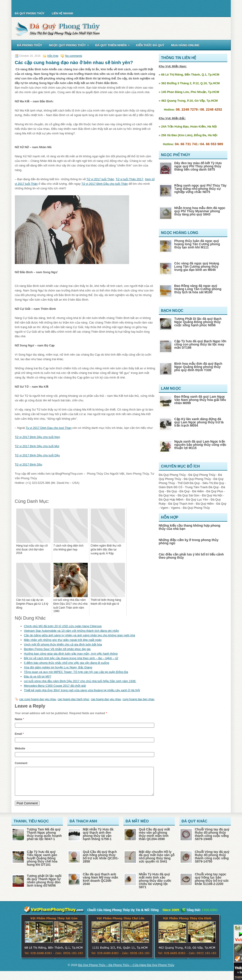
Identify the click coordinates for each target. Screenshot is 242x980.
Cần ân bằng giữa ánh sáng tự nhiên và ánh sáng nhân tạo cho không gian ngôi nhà (80, 635)
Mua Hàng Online (185, 45)
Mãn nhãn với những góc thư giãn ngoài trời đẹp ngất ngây (63, 640)
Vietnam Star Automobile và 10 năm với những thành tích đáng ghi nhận (72, 631)
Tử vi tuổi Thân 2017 (129, 179)
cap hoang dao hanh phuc (73, 699)
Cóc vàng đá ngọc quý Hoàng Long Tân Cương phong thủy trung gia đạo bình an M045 (197, 267)
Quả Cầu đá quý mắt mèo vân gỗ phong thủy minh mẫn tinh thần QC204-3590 (154, 840)
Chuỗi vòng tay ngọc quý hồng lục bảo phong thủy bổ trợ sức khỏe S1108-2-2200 (212, 885)
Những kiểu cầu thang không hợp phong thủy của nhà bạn (190, 527)
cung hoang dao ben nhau (138, 699)
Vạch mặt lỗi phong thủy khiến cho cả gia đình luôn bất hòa (63, 644)
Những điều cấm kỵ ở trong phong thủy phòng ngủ (189, 542)
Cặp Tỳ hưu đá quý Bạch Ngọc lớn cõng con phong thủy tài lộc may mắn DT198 (200, 344)
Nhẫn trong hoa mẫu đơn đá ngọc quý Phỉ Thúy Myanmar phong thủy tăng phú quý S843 (200, 211)
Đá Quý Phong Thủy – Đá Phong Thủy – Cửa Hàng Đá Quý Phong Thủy (126, 970)
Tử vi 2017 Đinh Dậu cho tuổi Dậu (37, 455)
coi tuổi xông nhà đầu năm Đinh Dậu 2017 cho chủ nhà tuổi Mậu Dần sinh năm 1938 (80, 681)
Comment (21, 763)
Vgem (164, 508)
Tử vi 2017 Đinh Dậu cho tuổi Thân (105, 184)
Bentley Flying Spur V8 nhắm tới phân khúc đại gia (57, 649)
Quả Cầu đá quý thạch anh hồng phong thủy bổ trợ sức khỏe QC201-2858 (101, 862)
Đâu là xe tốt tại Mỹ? (38, 676)
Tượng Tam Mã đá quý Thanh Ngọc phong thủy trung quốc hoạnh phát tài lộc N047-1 (44, 840)
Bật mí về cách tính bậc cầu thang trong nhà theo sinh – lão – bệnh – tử (71, 658)
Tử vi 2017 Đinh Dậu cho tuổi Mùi (37, 446)
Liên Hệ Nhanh (62, 14)
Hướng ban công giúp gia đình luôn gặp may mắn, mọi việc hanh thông (71, 654)
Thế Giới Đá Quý (188, 483)
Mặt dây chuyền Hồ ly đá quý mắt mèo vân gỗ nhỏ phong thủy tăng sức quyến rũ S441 (157, 862)
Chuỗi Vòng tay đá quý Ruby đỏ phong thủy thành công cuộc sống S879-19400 (212, 840)
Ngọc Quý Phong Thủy (70, 44)
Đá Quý (172, 491)
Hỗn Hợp (53, 56)
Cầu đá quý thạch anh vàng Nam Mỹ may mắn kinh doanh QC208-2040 (101, 885)
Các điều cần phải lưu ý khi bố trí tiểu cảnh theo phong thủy (191, 556)
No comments (74, 56)
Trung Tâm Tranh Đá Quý (202, 487)
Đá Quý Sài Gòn (189, 495)
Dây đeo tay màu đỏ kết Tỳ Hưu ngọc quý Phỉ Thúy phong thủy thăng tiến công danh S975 (198, 166)
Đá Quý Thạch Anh (181, 504)
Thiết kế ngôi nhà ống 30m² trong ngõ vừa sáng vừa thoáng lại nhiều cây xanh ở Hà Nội (82, 690)
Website (20, 749)
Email (19, 734)
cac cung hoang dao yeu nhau (38, 699)
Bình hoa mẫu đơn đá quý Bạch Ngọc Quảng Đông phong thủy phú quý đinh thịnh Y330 (198, 367)
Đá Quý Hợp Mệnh (171, 500)
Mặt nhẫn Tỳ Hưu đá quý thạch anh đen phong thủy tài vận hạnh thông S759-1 (98, 840)
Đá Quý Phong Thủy (30, 14)
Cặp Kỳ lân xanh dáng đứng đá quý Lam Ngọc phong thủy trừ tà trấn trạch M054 (199, 422)
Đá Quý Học (167, 495)
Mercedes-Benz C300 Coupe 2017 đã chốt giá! (55, 686)
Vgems (176, 508)
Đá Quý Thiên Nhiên (114, 44)
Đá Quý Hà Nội (212, 495)
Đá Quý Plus (215, 491)
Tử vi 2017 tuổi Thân (100, 179)
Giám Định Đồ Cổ (171, 487)
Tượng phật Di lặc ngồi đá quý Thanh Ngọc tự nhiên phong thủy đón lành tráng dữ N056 (44, 886)
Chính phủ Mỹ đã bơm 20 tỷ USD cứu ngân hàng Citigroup (63, 626)
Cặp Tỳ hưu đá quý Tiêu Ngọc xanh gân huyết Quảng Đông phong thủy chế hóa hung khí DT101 (42, 864)
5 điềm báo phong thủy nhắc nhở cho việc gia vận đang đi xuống (67, 663)
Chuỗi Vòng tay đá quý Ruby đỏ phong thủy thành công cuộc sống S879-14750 (212, 862)
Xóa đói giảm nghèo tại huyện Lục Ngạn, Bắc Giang (58, 667)
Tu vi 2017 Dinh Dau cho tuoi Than (49, 428)
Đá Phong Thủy (30, 45)
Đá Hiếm (198, 491)
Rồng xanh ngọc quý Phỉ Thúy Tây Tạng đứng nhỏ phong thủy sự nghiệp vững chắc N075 (200, 189)
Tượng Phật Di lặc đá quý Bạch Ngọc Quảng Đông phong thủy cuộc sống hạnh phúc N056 (198, 322)
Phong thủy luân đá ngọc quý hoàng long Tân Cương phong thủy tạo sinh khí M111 (197, 244)
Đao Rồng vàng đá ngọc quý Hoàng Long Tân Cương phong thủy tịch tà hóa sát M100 (198, 289)
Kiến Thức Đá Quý (150, 45)
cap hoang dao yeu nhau (106, 699)
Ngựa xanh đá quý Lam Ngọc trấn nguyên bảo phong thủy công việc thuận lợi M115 (200, 445)
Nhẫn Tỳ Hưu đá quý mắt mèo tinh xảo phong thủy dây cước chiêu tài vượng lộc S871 (155, 886)
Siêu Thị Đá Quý (213, 483)
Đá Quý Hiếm (205, 504)
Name (20, 719)
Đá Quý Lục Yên (197, 500)
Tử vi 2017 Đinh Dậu (29, 464)
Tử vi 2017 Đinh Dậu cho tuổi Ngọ (37, 437)
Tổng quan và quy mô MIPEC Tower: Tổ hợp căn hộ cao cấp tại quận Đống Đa (76, 672)
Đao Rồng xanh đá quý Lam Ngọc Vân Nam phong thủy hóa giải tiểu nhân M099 (200, 400)
